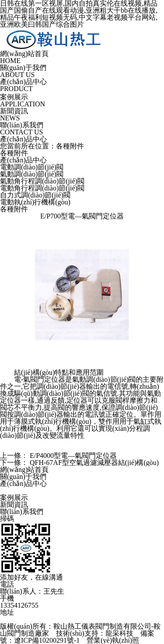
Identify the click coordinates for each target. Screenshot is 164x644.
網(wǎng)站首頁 (24, 470)
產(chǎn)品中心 (23, 484)
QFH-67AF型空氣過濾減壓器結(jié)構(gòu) (94, 463)
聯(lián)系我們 (22, 512)
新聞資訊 (14, 505)
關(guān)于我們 (23, 477)
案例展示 (14, 498)
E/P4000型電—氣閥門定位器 (73, 456)
